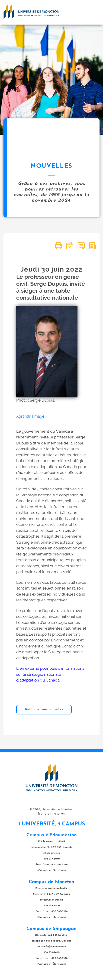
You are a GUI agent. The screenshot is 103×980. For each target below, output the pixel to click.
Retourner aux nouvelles (44, 709)
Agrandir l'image (30, 416)
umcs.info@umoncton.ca (51, 947)
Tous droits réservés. (52, 814)
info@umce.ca (51, 853)
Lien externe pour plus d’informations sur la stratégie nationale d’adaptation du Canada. (50, 674)
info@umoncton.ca (51, 900)
